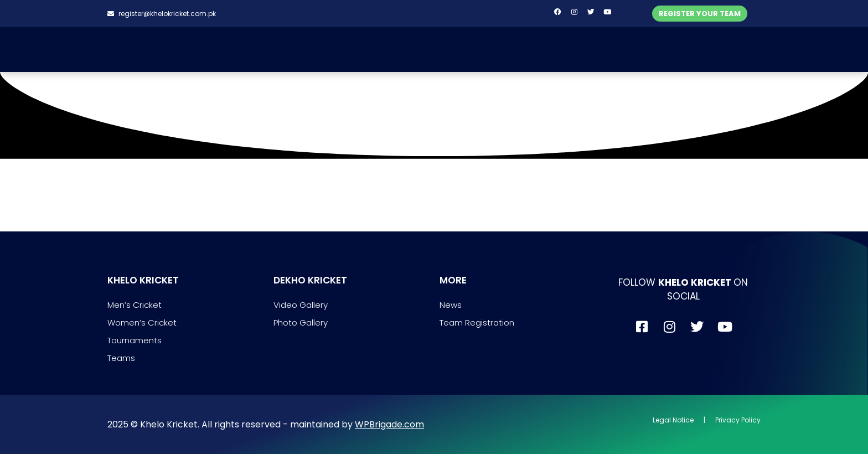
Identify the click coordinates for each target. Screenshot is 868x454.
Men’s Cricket (135, 305)
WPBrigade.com (389, 424)
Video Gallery (301, 305)
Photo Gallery (301, 323)
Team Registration (477, 323)
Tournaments (135, 340)
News (451, 305)
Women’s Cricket (142, 323)
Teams (121, 358)
